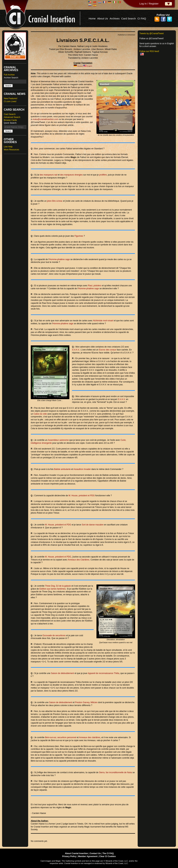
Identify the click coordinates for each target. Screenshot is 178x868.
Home (92, 18)
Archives (115, 18)
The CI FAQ (108, 853)
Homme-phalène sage (59, 259)
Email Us (15, 57)
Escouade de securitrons (54, 635)
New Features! (11, 98)
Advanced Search (12, 117)
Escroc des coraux (108, 350)
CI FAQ (142, 18)
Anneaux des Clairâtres (78, 560)
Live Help (8, 147)
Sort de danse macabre (93, 525)
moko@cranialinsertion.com (45, 119)
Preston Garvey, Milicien (86, 702)
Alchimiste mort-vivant (103, 321)
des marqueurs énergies (71, 175)
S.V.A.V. (76, 350)
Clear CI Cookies (108, 856)
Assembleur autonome (58, 440)
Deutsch (80, 66)
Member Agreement (88, 856)
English (90, 66)
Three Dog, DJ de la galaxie (58, 586)
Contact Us (95, 853)
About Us (103, 18)
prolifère (103, 175)
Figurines (79, 236)
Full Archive (9, 75)
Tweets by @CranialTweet (152, 33)
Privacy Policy (69, 856)
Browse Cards (10, 120)
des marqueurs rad (49, 175)
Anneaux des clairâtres (90, 737)
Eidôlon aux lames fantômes (53, 589)
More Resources (11, 150)
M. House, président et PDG (82, 496)
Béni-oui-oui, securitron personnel (61, 737)
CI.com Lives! (10, 101)
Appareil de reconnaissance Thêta (103, 673)
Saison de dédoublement (62, 673)
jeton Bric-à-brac (55, 201)
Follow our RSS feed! (149, 51)
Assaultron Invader (82, 469)
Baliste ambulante (62, 469)
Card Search (128, 18)
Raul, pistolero (95, 286)
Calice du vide (40, 414)
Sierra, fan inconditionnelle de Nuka (115, 772)
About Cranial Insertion (77, 853)
